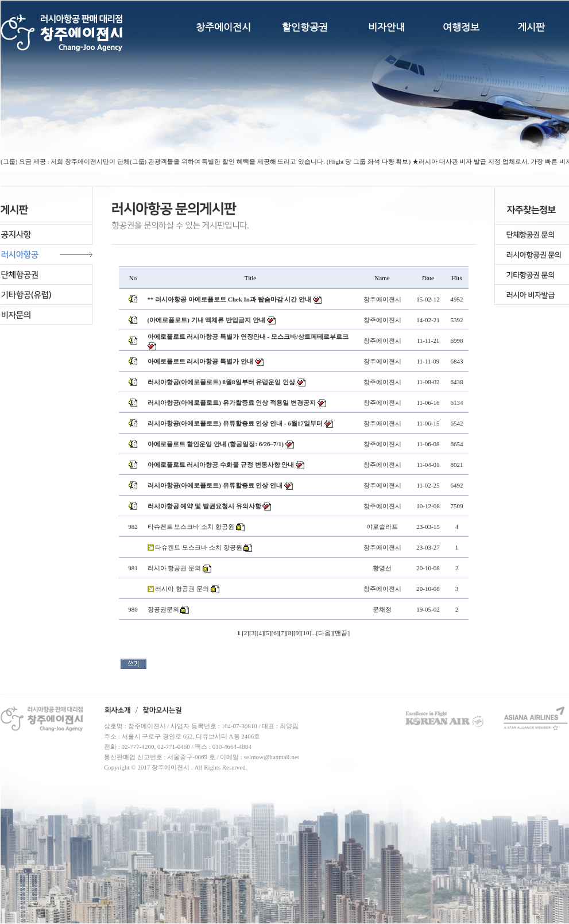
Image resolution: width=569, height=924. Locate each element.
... (313, 633)
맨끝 (341, 633)
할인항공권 (305, 27)
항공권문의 (163, 609)
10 (306, 633)
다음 (324, 633)
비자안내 (386, 27)
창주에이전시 (223, 27)
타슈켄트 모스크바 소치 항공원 (191, 527)
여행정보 (461, 27)
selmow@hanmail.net (272, 757)
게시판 (531, 27)
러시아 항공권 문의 (175, 568)
